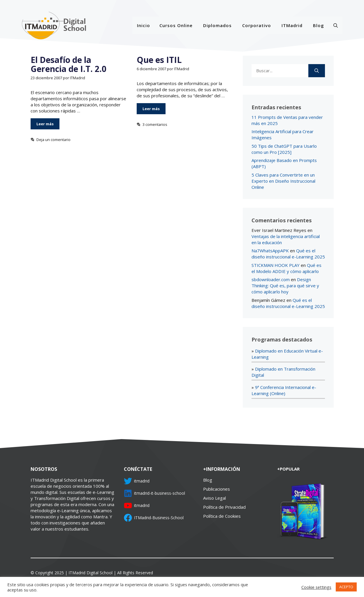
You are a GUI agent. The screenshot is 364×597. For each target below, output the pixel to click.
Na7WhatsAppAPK (270, 251)
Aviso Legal (214, 498)
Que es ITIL (159, 60)
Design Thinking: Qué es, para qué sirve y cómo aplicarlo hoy (285, 286)
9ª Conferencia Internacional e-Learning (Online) (284, 390)
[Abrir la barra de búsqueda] (336, 25)
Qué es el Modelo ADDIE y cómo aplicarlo (286, 268)
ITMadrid (292, 25)
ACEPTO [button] (346, 587)
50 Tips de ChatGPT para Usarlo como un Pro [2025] (284, 149)
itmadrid (142, 481)
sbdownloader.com (271, 279)
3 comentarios (155, 124)
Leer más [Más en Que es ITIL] (151, 109)
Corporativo (257, 25)
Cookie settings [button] (316, 587)
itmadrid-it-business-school (160, 493)
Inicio (144, 25)
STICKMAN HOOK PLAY (276, 265)
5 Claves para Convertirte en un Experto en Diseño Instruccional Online (283, 181)
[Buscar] (317, 71)
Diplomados (217, 25)
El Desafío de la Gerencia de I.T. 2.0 (68, 64)
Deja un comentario (53, 140)
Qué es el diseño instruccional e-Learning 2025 (288, 254)
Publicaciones (217, 489)
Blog (319, 25)
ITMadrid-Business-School (159, 518)
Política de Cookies (222, 516)
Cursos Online (176, 25)
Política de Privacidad (224, 507)
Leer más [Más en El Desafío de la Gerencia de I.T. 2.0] (45, 124)
